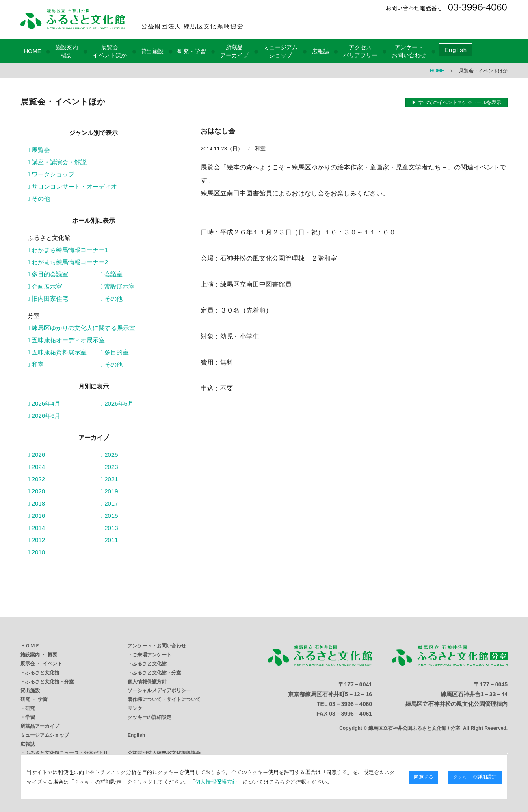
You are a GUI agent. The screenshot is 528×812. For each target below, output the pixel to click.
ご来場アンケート (152, 655)
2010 (36, 552)
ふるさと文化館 (42, 673)
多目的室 (115, 352)
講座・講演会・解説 (57, 162)
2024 (36, 467)
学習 (30, 717)
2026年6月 (44, 416)
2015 (109, 516)
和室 (36, 364)
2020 (36, 491)
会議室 (112, 274)
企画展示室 (45, 286)
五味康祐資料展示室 (57, 352)
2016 (36, 516)
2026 (36, 455)
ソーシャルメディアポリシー (159, 690)
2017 (109, 503)
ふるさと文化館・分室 (50, 682)
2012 (36, 540)
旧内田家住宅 (48, 299)
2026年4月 (44, 403)
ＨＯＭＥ (30, 646)
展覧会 (39, 150)
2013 (109, 528)
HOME (32, 51)
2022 (36, 479)
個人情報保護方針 (147, 682)
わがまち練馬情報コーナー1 (68, 250)
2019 (109, 491)
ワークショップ (51, 174)
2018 (36, 503)
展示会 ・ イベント (41, 664)
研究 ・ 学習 (34, 699)
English (456, 50)
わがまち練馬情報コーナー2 (68, 262)
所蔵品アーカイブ (40, 726)
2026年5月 (117, 403)
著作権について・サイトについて (164, 699)
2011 (109, 540)
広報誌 (320, 51)
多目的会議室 (48, 274)
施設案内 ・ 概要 (39, 655)
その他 (39, 199)
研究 (30, 708)
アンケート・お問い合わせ (157, 646)
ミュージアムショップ (45, 735)
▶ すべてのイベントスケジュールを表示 (456, 102)
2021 (109, 479)
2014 (36, 528)
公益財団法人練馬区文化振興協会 (164, 753)
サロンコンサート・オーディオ (72, 186)
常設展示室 (118, 286)
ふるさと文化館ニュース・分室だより (67, 753)
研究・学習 (192, 51)
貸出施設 (152, 51)
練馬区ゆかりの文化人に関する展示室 (81, 328)
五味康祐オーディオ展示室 (66, 340)
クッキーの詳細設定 (149, 717)
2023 (109, 467)
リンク (135, 708)
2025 (109, 455)
